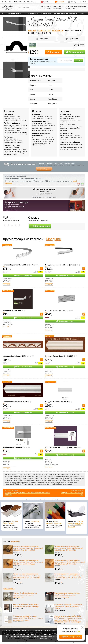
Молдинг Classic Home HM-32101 (16, 356)
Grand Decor (78, 46)
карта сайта (53, 631)
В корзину (53, 52)
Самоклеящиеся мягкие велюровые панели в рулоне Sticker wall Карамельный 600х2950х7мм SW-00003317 (69, 562)
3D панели (17, 552)
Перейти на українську (71, 637)
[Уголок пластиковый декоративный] (55, 511)
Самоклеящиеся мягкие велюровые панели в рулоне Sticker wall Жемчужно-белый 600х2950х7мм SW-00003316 (69, 576)
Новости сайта (9, 588)
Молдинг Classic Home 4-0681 (15, 402)
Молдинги (54, 239)
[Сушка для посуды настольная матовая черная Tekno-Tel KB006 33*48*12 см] (76, 511)
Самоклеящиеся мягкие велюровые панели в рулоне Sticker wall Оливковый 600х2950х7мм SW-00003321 (69, 548)
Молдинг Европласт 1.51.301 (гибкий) (18, 265)
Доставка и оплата (17, 2)
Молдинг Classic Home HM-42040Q (59, 356)
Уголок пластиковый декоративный (54, 522)
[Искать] (37, 7)
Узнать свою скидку (24, 275)
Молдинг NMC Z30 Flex (12, 310)
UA (81, 2)
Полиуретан (53, 104)
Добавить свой (40, 226)
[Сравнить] (72, 2)
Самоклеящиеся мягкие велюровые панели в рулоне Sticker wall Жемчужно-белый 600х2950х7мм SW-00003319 (28, 576)
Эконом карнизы (35, 521)
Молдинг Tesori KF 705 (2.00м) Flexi (72, 494)
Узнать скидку (75, 52)
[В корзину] (41, 268)
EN (83, 2)
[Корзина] (76, 2)
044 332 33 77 (46, 6)
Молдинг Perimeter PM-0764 (56, 402)
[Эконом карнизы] (33, 511)
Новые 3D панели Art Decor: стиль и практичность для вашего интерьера (26, 605)
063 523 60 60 (46, 9)
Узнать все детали (44, 169)
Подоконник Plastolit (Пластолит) (11, 522)
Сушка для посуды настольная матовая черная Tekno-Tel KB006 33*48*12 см (76, 524)
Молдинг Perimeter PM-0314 (14, 447)
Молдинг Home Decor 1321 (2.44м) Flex (61, 447)
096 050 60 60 (58, 6)
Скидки (59, 2)
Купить (79, 60)
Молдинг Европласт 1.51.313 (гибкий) (61, 265)
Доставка (9, 111)
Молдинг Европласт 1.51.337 (57, 310)
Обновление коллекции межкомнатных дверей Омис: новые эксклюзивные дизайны (68, 606)
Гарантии (66, 111)
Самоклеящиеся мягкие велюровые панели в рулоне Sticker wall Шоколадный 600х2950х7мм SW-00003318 (28, 548)
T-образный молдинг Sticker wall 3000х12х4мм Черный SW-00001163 (27, 494)
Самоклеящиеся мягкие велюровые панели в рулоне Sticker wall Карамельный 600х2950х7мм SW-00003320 (28, 562)
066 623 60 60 (58, 9)
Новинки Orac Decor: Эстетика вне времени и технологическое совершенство (25, 595)
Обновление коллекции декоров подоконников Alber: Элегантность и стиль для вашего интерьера (28, 618)
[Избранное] (69, 2)
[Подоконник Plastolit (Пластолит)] (12, 511)
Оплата (36, 111)
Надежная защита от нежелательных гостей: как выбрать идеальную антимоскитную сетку (67, 595)
